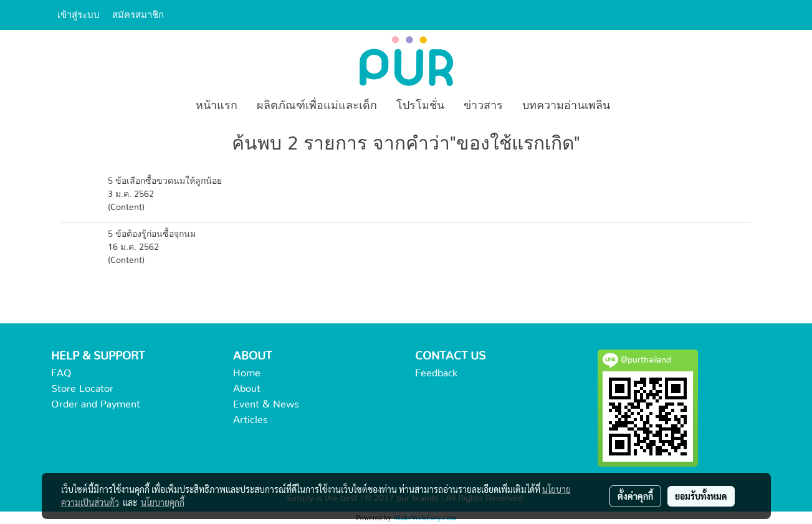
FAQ (61, 373)
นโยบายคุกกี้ (163, 502)
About (247, 389)
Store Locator (82, 389)
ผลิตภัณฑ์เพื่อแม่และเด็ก (317, 106)
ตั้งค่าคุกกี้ (635, 496)
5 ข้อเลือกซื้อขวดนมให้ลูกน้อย (165, 181)
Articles (251, 420)
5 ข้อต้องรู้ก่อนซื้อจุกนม (152, 234)
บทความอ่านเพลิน (566, 106)
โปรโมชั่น (420, 106)
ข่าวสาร (483, 106)
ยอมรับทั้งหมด (701, 496)
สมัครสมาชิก (138, 15)
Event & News (266, 404)
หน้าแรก (217, 106)
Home (247, 373)
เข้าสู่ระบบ (79, 15)
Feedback (436, 373)
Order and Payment (96, 404)
